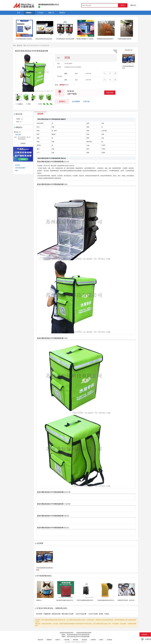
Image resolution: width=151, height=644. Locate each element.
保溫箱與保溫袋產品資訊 (67, 633)
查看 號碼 (110, 93)
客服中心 (58, 640)
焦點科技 (78, 642)
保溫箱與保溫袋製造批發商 (84, 633)
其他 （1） (19, 122)
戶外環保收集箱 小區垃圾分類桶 (65, 39)
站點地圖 (67, 640)
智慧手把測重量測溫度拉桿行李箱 (86, 600)
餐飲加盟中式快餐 (68, 614)
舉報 (28, 104)
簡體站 (101, 640)
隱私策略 (76, 640)
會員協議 (84, 640)
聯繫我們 (49, 640)
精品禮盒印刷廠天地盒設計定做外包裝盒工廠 (69, 600)
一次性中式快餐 (93, 614)
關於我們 (40, 640)
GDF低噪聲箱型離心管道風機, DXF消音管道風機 (29, 39)
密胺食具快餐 (56, 614)
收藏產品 (19, 104)
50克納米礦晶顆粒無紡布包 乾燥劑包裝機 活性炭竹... (112, 600)
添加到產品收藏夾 (20, 168)
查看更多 (23, 143)
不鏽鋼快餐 (47, 614)
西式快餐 (39, 614)
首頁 (14, 45)
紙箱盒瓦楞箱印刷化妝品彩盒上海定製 (46, 39)
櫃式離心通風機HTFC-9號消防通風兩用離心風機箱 (91, 39)
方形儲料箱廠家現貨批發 (124, 39)
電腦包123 (39, 600)
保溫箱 (101, 614)
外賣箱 (107, 614)
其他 (25, 45)
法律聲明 (93, 640)
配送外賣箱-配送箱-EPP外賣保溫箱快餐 (78, 635)
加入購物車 (76, 102)
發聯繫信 (62, 101)
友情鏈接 (109, 640)
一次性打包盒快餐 (80, 614)
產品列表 (20, 45)
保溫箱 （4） (20, 119)
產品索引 (18, 165)
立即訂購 (86, 102)
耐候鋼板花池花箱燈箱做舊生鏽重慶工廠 (108, 39)
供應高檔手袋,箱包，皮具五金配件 (127, 600)
